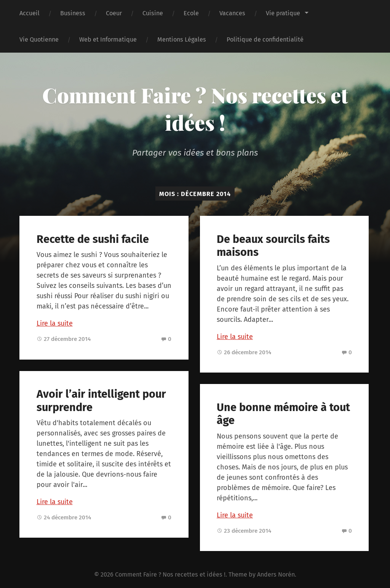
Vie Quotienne (39, 39)
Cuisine (153, 13)
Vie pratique (283, 13)
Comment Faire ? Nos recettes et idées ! (195, 109)
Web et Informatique (108, 39)
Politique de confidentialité (265, 39)
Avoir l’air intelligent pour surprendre (101, 401)
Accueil (30, 13)
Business (73, 13)
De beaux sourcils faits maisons (273, 246)
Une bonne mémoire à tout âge (283, 414)
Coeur (114, 13)
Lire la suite (55, 323)
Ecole (191, 13)
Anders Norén (276, 574)
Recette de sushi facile (93, 239)
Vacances (232, 13)
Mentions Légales (182, 39)
